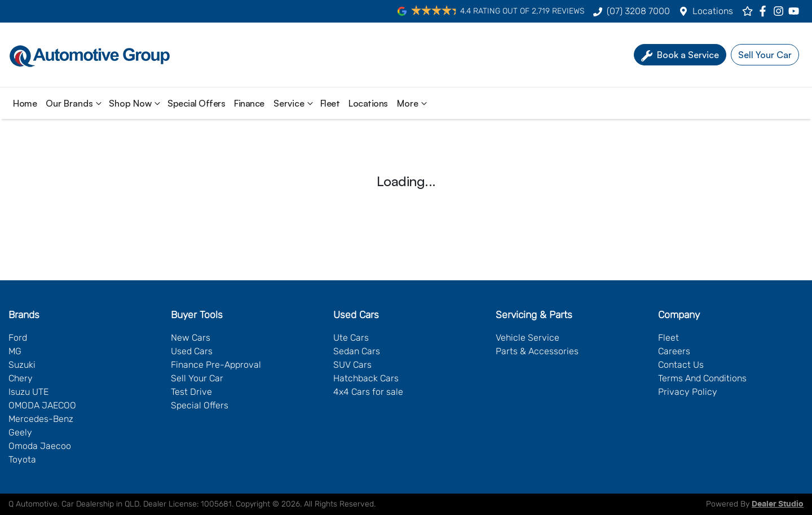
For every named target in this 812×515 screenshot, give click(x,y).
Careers (674, 351)
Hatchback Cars (366, 378)
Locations (713, 11)
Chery (21, 378)
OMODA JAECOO (42, 405)
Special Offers (196, 103)
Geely (20, 432)
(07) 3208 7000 (638, 11)
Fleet (330, 103)
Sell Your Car (197, 378)
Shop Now (136, 103)
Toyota (22, 459)
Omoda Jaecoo (40, 446)
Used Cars (192, 351)
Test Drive (191, 392)
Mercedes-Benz (41, 419)
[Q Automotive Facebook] (765, 11)
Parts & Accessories (537, 351)
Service (295, 103)
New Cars (191, 338)
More (413, 103)
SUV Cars (352, 365)
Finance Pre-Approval (216, 365)
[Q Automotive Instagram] (781, 11)
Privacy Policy (688, 392)
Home (25, 103)
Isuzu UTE (28, 392)
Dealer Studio (778, 504)
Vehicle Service (528, 338)
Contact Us (681, 365)
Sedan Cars (357, 351)
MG (15, 351)
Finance (249, 103)
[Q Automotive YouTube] (796, 11)
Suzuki (22, 365)
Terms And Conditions (702, 378)
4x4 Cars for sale (368, 392)
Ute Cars (351, 338)
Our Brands (75, 103)
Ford (18, 338)
